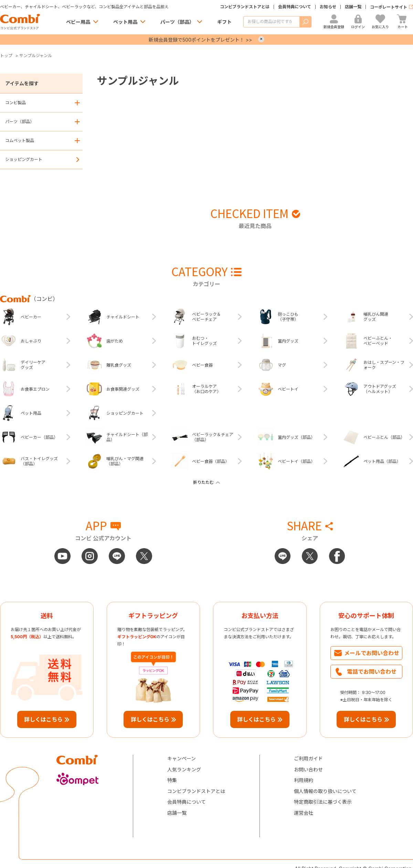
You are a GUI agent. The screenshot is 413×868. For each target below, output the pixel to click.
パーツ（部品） (177, 22)
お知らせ (328, 7)
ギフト (224, 22)
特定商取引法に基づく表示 (323, 802)
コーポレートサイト (389, 7)
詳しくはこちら (43, 719)
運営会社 (304, 813)
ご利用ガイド (308, 758)
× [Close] (261, 39)
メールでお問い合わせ (372, 653)
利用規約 (304, 780)
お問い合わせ (308, 769)
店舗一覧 (353, 7)
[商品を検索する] (271, 22)
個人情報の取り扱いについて (325, 791)
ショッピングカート (24, 159)
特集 (172, 780)
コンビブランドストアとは (245, 7)
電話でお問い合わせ (372, 672)
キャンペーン (182, 758)
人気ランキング (184, 769)
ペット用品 (125, 22)
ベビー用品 (78, 22)
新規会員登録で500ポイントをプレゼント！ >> (200, 40)
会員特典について (295, 7)
